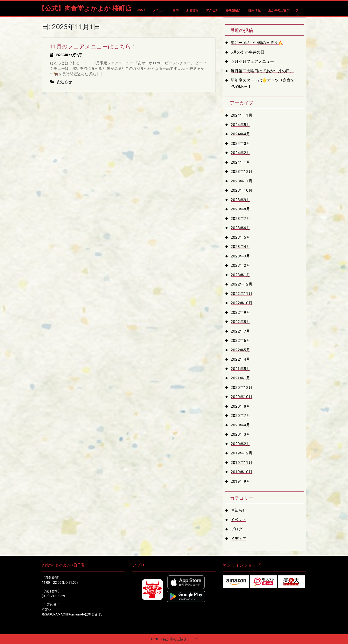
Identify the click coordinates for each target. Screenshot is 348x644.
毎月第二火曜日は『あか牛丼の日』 (262, 71)
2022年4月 (240, 359)
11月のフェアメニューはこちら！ (93, 47)
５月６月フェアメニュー (252, 61)
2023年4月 (240, 247)
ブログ (237, 529)
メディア (238, 539)
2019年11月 (242, 463)
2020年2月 (240, 444)
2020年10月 (242, 397)
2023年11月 (242, 181)
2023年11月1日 (69, 55)
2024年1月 (240, 162)
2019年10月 (242, 472)
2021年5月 (240, 369)
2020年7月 (240, 416)
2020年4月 (240, 425)
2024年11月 (242, 115)
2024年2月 (240, 153)
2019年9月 (240, 481)
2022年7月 (240, 331)
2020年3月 (240, 434)
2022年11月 (242, 294)
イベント (238, 520)
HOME (141, 10)
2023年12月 (242, 171)
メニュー (159, 10)
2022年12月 (242, 284)
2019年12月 (242, 453)
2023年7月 (240, 219)
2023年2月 (240, 265)
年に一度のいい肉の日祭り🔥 (257, 43)
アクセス (212, 10)
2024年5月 (240, 125)
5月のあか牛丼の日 (248, 52)
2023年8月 (240, 209)
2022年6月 (240, 340)
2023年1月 (240, 275)
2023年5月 (240, 237)
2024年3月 (240, 143)
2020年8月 (240, 406)
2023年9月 (240, 200)
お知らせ (238, 510)
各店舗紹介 (233, 10)
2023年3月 (240, 256)
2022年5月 (240, 350)
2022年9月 (240, 312)
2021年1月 (240, 378)
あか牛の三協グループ (283, 10)
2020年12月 (242, 387)
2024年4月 (240, 134)
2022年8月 (240, 322)
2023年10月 (242, 190)
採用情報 (255, 10)
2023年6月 (240, 228)
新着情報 (192, 10)
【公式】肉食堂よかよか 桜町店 (85, 8)
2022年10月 (242, 303)
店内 (176, 10)
